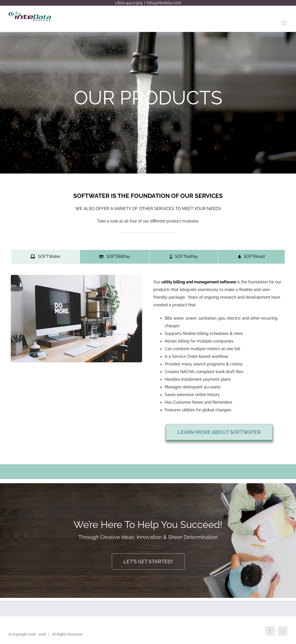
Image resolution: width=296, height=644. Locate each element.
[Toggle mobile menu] (285, 23)
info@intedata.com (164, 3)
